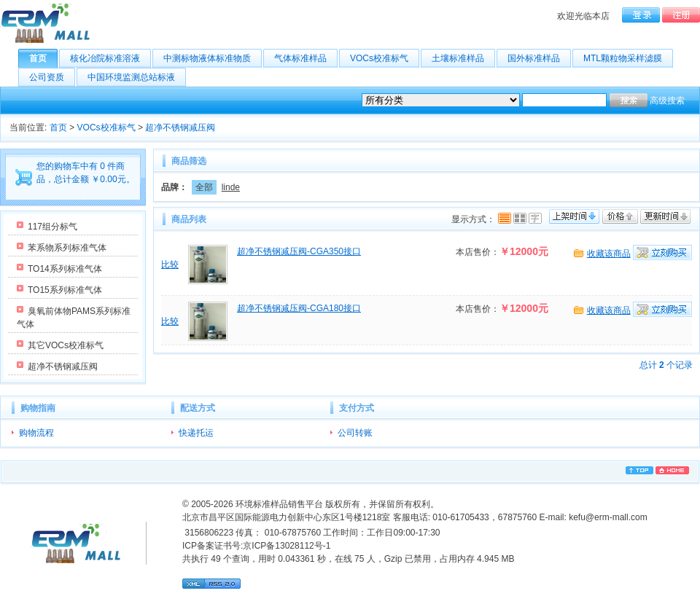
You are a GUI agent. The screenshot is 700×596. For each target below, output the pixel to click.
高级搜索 (667, 101)
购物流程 (36, 433)
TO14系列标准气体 (65, 269)
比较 (170, 264)
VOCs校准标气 (385, 58)
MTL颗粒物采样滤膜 (628, 58)
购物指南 (38, 408)
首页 (43, 58)
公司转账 (355, 433)
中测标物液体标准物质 (213, 58)
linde (231, 187)
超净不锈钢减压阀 (180, 128)
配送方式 (198, 408)
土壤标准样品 (463, 58)
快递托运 (196, 433)
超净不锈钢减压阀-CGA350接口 (299, 251)
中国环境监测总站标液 (137, 77)
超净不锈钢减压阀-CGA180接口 (299, 308)
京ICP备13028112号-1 (287, 546)
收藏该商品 (609, 254)
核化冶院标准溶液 (110, 58)
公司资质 (52, 77)
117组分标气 (52, 227)
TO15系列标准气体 (65, 290)
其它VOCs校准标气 (66, 345)
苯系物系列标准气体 (67, 248)
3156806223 (208, 533)
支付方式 (357, 408)
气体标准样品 (306, 58)
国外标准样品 (539, 58)
